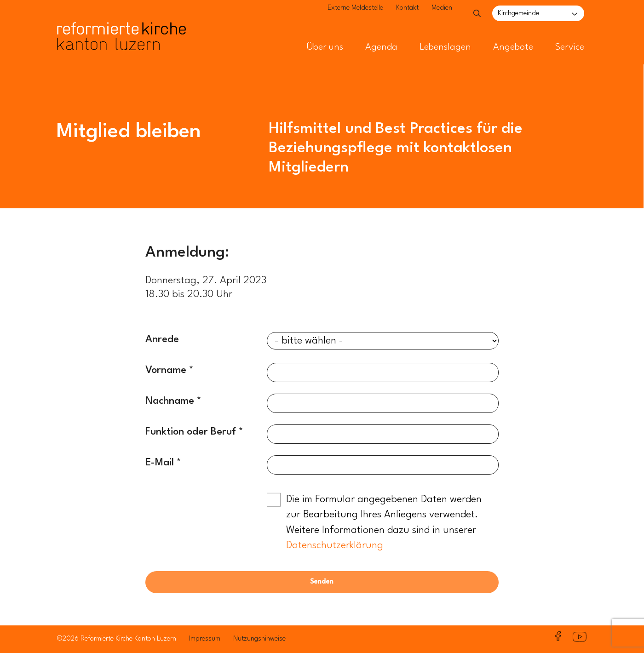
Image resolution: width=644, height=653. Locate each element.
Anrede (162, 339)
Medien (423, 14)
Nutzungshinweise (259, 639)
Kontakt (388, 14)
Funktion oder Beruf (191, 432)
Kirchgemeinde (518, 14)
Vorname (166, 370)
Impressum (205, 639)
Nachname (170, 401)
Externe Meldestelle (336, 14)
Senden (322, 582)
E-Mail (160, 463)
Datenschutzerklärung (335, 545)
